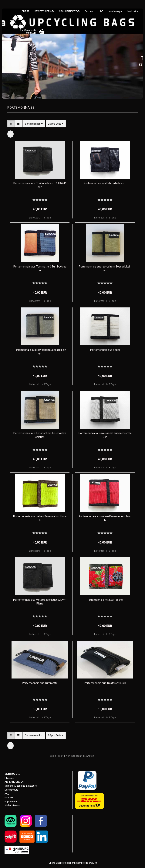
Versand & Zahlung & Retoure (21, 786)
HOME (24, 11)
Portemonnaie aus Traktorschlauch (105, 683)
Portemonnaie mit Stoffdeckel (105, 600)
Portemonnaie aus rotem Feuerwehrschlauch (105, 519)
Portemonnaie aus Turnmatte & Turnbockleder (40, 269)
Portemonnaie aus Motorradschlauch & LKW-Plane (40, 602)
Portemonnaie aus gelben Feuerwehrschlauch (40, 519)
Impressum (11, 802)
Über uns (9, 778)
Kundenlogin (115, 11)
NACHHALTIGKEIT (69, 11)
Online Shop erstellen (60, 863)
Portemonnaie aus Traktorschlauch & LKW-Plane (40, 185)
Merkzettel (133, 11)
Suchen (89, 11)
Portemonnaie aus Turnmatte (40, 683)
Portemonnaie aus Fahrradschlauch (105, 183)
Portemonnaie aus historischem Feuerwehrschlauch (40, 435)
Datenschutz (11, 790)
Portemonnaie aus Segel (105, 350)
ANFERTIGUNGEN (14, 782)
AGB (7, 794)
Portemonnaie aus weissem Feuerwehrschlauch (105, 435)
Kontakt (9, 798)
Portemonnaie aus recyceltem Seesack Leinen (105, 269)
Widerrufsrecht (13, 806)
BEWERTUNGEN (44, 11)
